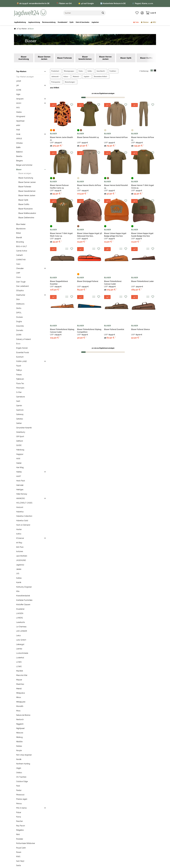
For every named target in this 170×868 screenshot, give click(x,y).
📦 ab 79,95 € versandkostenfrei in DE (33, 3)
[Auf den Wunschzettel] (72, 105)
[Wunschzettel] (137, 13)
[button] (142, 13)
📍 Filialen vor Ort (64, 3)
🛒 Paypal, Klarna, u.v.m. (143, 3)
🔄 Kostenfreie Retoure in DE (113, 3)
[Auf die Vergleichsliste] (67, 105)
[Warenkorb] (151, 13)
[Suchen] (82, 13)
